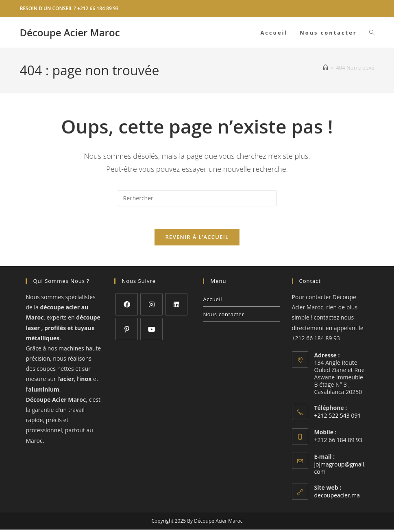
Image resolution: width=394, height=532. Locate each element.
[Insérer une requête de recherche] (197, 198)
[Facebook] (127, 307)
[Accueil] (325, 68)
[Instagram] (151, 307)
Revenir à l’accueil (197, 239)
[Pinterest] (127, 332)
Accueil (212, 302)
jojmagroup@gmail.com (340, 470)
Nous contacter (223, 317)
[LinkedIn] (176, 307)
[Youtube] (151, 332)
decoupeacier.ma (337, 497)
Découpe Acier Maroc (70, 32)
